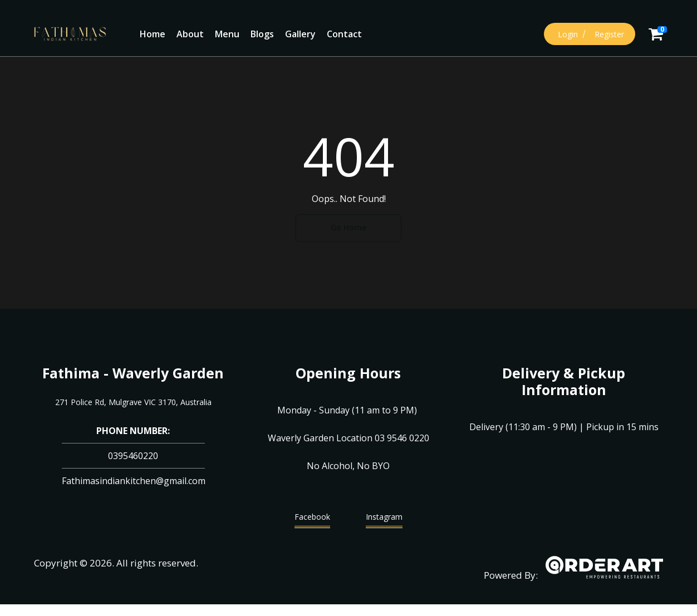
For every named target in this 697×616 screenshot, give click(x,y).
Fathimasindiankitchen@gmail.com (134, 481)
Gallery (300, 34)
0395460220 (133, 456)
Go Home (348, 227)
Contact (344, 34)
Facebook (312, 519)
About (190, 34)
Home (153, 34)
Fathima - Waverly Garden (133, 373)
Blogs (262, 34)
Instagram (384, 519)
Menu (227, 34)
